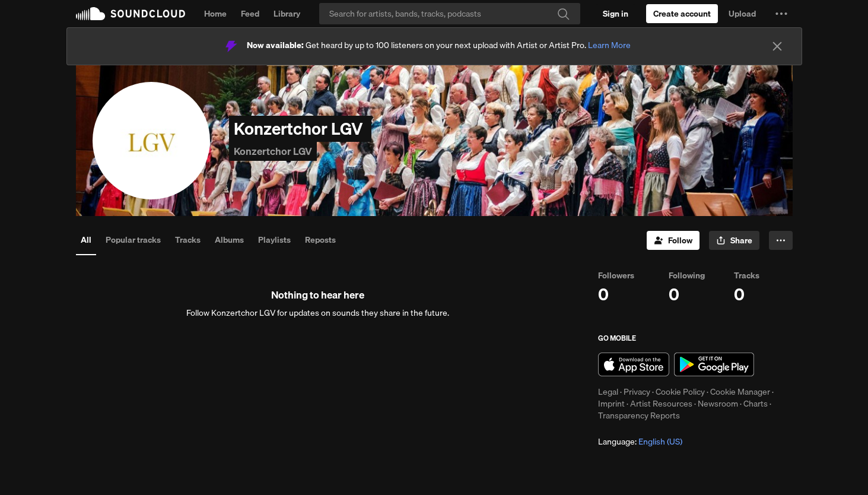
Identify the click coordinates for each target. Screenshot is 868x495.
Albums (229, 240)
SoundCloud (131, 14)
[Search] (450, 14)
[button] (781, 14)
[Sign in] (616, 14)
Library (287, 14)
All (86, 240)
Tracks (188, 240)
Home (215, 14)
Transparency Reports (639, 415)
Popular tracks (133, 240)
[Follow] (673, 240)
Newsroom (718, 404)
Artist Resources (661, 404)
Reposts (320, 240)
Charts (756, 404)
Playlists (274, 240)
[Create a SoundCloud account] (682, 14)
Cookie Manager (740, 392)
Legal (608, 392)
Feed (250, 14)
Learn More (609, 45)
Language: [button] (640, 442)
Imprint (611, 404)
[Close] (777, 46)
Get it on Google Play (714, 364)
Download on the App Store (634, 364)
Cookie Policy (680, 392)
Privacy (637, 392)
